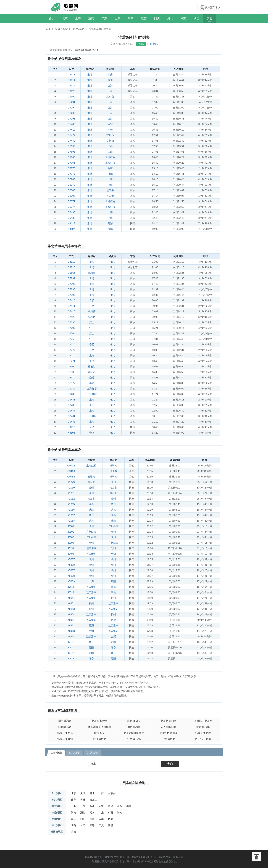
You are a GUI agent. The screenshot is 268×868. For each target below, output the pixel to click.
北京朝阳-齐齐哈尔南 (100, 727)
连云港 (110, 190)
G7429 (71, 317)
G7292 (71, 278)
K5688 (71, 565)
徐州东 (113, 471)
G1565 (71, 273)
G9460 (71, 471)
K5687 (71, 559)
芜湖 (110, 223)
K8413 (71, 631)
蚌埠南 (113, 466)
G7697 (71, 328)
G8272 (71, 185)
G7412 (71, 130)
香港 (73, 832)
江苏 (144, 18)
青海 (92, 825)
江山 (110, 146)
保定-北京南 (134, 727)
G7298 (71, 119)
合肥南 (91, 477)
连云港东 (91, 548)
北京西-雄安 (134, 721)
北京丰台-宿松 (203, 733)
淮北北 (154, 44)
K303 (71, 537)
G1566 (71, 97)
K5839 (71, 581)
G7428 (71, 311)
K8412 (71, 625)
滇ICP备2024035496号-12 (142, 857)
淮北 (141, 44)
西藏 (111, 819)
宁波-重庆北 (169, 739)
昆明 (113, 548)
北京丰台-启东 (65, 733)
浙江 (196, 18)
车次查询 (74, 753)
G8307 (71, 196)
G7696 (71, 322)
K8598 (71, 433)
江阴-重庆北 (134, 739)
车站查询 (56, 753)
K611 (71, 587)
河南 (131, 18)
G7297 (71, 295)
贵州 (92, 819)
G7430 (71, 141)
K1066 (71, 510)
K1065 (71, 504)
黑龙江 (93, 800)
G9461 (71, 416)
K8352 (71, 603)
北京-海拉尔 (203, 727)
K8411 (71, 620)
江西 (120, 806)
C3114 (71, 80)
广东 (104, 18)
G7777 (71, 350)
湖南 (183, 18)
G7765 (71, 339)
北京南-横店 (65, 727)
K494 (71, 554)
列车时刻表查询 (134, 783)
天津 (83, 793)
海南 (120, 813)
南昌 (113, 587)
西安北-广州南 (203, 739)
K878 (71, 659)
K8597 (71, 229)
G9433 (71, 400)
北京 (65, 18)
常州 (110, 75)
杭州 (113, 598)
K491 (71, 548)
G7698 (71, 152)
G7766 (71, 163)
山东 (117, 18)
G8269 (71, 179)
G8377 (71, 383)
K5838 (71, 576)
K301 (71, 526)
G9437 (71, 411)
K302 (71, 532)
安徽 (210, 18)
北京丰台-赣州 (65, 739)
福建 (111, 806)
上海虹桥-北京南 (203, 721)
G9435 (71, 212)
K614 (71, 592)
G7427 (71, 135)
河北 (170, 18)
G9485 (71, 422)
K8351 (71, 598)
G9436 (71, 405)
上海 (78, 18)
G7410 (71, 300)
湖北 (83, 813)
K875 (71, 642)
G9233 (71, 394)
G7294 (71, 108)
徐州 (91, 526)
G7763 (71, 157)
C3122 (71, 91)
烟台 (91, 642)
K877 (71, 653)
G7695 (71, 146)
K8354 (71, 614)
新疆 (111, 825)
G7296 (71, 289)
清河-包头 (100, 733)
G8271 (71, 361)
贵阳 (113, 642)
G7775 (71, 168)
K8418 (71, 427)
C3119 (71, 86)
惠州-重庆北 (100, 739)
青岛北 (91, 482)
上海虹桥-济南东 (169, 733)
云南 (101, 819)
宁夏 (101, 825)
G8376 (71, 378)
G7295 (71, 113)
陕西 (73, 825)
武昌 (91, 504)
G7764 (71, 333)
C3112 (71, 262)
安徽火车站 (61, 29)
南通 (92, 378)
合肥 (110, 168)
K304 (71, 543)
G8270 (71, 355)
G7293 (71, 284)
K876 (71, 647)
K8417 (71, 223)
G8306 (71, 190)
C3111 (71, 75)
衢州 (113, 559)
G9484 (71, 477)
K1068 (71, 521)
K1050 (71, 488)
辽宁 (73, 800)
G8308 (71, 372)
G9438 (71, 218)
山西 (101, 793)
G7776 (71, 344)
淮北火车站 (78, 29)
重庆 (91, 18)
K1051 (71, 493)
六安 (110, 124)
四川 (157, 18)
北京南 (110, 97)
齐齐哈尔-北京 (169, 727)
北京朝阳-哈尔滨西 (134, 733)
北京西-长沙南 (100, 721)
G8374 (71, 207)
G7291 (71, 102)
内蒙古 (112, 793)
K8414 (71, 636)
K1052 (71, 499)
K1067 (71, 515)
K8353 (71, 609)
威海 (113, 504)
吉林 (83, 800)
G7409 (71, 124)
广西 (111, 813)
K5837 (71, 570)
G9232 (71, 389)
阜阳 (113, 581)
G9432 (71, 466)
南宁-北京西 (65, 721)
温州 (113, 482)
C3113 (71, 267)
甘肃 (83, 825)
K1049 (71, 482)
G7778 (71, 174)
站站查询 (93, 753)
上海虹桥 (110, 157)
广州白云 (113, 526)
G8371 (71, 201)
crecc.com (165, 857)
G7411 (71, 306)
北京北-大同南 (169, 721)
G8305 (71, 367)
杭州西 (110, 135)
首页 (52, 18)
